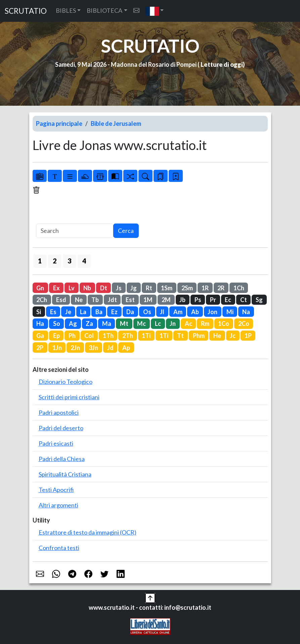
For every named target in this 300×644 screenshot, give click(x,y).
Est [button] (130, 300)
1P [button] (248, 336)
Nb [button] (87, 288)
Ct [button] (244, 300)
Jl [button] (162, 312)
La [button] (83, 312)
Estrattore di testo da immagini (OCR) (88, 532)
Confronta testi (59, 548)
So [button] (57, 324)
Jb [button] (182, 300)
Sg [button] (259, 300)
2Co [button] (244, 324)
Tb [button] (95, 300)
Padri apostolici (59, 412)
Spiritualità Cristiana (65, 474)
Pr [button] (213, 300)
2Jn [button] (75, 348)
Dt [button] (104, 288)
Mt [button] (124, 324)
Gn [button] (40, 288)
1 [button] (40, 261)
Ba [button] (99, 312)
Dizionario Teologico (66, 382)
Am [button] (178, 312)
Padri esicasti (56, 443)
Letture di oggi (222, 64)
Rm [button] (205, 324)
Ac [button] (188, 324)
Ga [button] (40, 336)
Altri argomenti (58, 505)
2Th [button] (128, 336)
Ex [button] (56, 288)
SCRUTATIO (26, 11)
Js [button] (119, 288)
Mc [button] (141, 324)
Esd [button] (61, 300)
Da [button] (130, 312)
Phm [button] (199, 336)
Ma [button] (107, 324)
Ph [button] (72, 336)
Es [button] (53, 312)
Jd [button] (110, 348)
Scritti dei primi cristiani (69, 397)
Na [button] (246, 312)
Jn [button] (173, 324)
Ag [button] (73, 324)
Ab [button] (195, 312)
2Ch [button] (42, 300)
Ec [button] (228, 300)
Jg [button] (134, 288)
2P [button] (40, 348)
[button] (155, 11)
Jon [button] (212, 312)
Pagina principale (59, 123)
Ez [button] (114, 312)
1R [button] (205, 288)
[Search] (75, 231)
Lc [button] (158, 324)
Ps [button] (198, 300)
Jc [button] (233, 336)
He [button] (217, 336)
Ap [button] (126, 348)
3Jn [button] (93, 348)
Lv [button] (72, 288)
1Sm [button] (167, 288)
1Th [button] (108, 336)
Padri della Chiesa (62, 459)
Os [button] (147, 312)
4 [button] (84, 261)
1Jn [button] (57, 348)
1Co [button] (224, 324)
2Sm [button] (187, 288)
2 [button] (55, 261)
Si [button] (39, 312)
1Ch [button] (239, 288)
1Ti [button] (146, 336)
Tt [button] (180, 336)
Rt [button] (149, 288)
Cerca (126, 231)
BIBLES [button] (66, 10)
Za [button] (89, 324)
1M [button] (148, 300)
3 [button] (69, 261)
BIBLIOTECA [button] (104, 10)
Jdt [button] (112, 300)
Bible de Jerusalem (116, 123)
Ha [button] (40, 324)
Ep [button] (56, 336)
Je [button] (68, 312)
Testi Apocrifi (56, 490)
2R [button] (221, 288)
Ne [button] (79, 300)
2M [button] (166, 300)
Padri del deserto (61, 428)
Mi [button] (230, 312)
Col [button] (89, 336)
